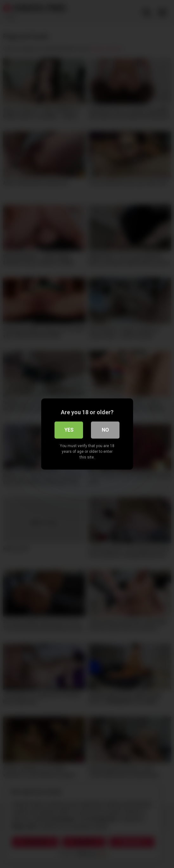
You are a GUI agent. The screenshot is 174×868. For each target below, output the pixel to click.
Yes (69, 430)
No (105, 430)
